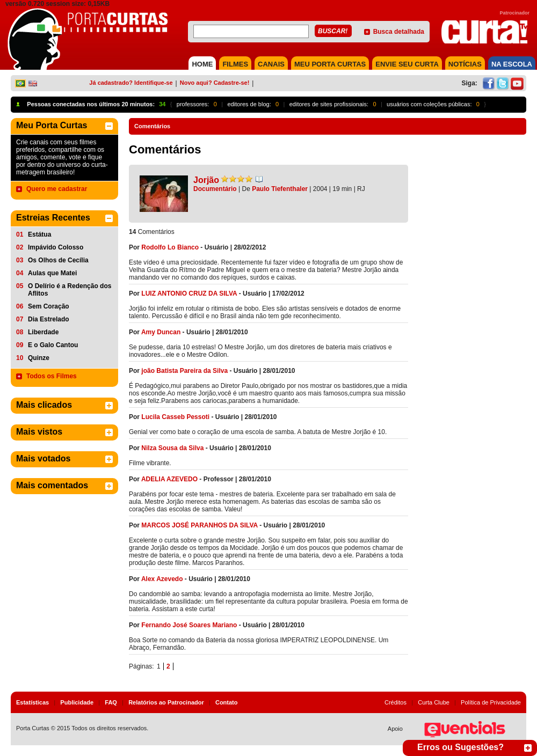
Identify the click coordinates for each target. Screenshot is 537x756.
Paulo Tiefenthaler (280, 189)
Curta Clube (434, 702)
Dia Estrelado (49, 319)
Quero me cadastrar (57, 189)
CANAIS (271, 64)
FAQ (111, 702)
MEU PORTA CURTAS (330, 64)
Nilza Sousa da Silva (172, 448)
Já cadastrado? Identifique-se (131, 83)
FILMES (235, 64)
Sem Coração (49, 306)
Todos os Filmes (52, 376)
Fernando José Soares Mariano (189, 625)
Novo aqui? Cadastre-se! (215, 83)
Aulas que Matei (52, 273)
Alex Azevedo (162, 579)
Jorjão (206, 180)
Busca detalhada (399, 32)
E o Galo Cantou (53, 345)
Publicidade (77, 702)
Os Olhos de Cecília (58, 260)
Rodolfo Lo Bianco (170, 247)
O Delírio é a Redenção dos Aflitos (70, 290)
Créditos (396, 702)
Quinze (39, 358)
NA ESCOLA (512, 64)
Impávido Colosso (56, 247)
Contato (227, 702)
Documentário (215, 189)
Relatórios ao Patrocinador (166, 702)
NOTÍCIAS (465, 64)
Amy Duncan (161, 332)
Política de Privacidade (491, 702)
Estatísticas (32, 702)
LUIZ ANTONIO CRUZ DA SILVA (189, 293)
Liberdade (43, 332)
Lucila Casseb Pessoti (175, 417)
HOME (202, 64)
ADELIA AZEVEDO (169, 479)
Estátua (39, 234)
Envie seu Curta (407, 64)
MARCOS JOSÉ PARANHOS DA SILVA (199, 525)
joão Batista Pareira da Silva (184, 371)
